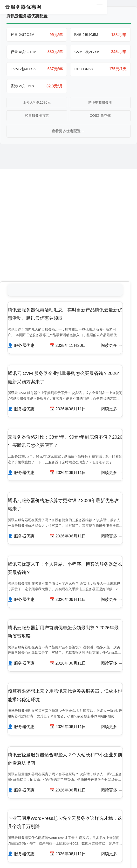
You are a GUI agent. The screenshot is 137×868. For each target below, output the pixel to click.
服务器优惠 (25, 257)
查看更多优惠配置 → (68, 133)
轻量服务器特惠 (37, 117)
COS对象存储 (100, 117)
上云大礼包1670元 (37, 104)
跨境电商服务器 (100, 104)
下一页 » (82, 788)
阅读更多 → (111, 257)
